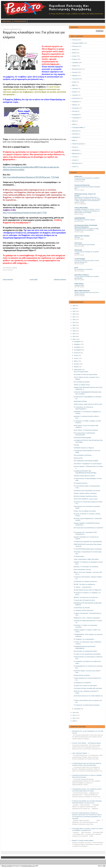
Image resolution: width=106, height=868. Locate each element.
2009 (74, 721)
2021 (74, 317)
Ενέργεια (75, 92)
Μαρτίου (77, 367)
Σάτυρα (74, 82)
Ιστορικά (75, 160)
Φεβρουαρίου (78, 370)
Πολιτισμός (75, 46)
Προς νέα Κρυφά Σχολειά (81, 372)
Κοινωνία (75, 72)
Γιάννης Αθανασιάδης (81, 208)
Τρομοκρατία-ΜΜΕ (78, 43)
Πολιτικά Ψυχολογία (78, 144)
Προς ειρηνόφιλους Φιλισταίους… (83, 455)
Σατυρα (74, 147)
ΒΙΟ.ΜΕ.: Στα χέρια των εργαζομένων (84, 584)
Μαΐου (76, 361)
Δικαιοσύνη (75, 131)
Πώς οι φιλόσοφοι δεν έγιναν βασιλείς (85, 245)
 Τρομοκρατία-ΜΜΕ (78, 128)
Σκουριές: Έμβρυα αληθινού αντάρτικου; (85, 493)
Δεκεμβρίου (78, 342)
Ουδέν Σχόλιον (79, 284)
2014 (74, 336)
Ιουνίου (76, 358)
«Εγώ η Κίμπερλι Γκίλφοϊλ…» (81, 753)
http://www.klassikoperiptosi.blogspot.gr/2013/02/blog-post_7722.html (31, 177)
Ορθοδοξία (75, 63)
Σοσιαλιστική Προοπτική (82, 185)
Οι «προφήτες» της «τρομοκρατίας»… (85, 639)
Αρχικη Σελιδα (7, 21)
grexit (76, 268)
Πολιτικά (75, 40)
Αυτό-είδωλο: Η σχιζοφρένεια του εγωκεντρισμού (88, 464)
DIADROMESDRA (80, 218)
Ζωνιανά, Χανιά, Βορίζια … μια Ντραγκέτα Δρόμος (87, 743)
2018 (74, 325)
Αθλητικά (75, 76)
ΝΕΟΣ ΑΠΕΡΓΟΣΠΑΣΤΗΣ (82, 291)
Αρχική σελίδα (33, 279)
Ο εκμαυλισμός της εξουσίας (82, 608)
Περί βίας (76, 445)
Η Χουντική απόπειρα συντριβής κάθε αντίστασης (88, 688)
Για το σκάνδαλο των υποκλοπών (83, 269)
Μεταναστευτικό (77, 69)
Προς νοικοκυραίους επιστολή (82, 569)
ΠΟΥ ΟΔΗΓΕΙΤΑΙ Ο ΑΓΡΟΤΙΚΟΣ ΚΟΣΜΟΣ (86, 461)
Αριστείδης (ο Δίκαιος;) (82, 275)
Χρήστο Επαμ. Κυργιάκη (82, 236)
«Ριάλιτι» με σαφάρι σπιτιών (82, 385)
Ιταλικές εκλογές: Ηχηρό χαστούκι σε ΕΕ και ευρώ (88, 404)
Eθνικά (74, 121)
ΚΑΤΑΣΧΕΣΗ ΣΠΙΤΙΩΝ (80, 401)
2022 (74, 314)
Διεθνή (74, 50)
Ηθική (74, 124)
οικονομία (75, 88)
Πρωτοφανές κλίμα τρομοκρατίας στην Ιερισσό (87, 491)
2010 (74, 718)
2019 (74, 322)
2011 (74, 715)
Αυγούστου (77, 353)
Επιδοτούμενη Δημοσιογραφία (82, 438)
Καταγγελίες (76, 108)
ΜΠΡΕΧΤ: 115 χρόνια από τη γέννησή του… (86, 597)
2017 (74, 328)
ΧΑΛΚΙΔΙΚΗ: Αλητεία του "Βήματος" (84, 448)
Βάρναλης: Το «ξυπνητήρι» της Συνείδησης (86, 567)
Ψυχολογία (75, 102)
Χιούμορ (75, 59)
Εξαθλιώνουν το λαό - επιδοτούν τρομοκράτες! (87, 618)
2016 (74, 331)
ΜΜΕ (74, 85)
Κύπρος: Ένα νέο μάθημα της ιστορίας (85, 511)
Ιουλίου (76, 355)
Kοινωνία (75, 111)
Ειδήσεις (75, 105)
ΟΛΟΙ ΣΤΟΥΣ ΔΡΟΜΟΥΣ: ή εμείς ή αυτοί (86, 499)
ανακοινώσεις (76, 98)
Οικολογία (75, 95)
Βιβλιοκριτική (76, 154)
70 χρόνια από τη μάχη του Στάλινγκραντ (85, 686)
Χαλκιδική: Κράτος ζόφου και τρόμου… (85, 476)
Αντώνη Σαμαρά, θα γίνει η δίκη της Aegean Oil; (87, 590)
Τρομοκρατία (76, 118)
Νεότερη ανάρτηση (8, 279)
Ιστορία (74, 56)
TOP (104, 866)
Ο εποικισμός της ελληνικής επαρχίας (85, 220)
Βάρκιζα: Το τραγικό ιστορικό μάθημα (83, 840)
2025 (74, 306)
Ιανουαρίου (77, 709)
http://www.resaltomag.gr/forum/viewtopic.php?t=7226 (25, 213)
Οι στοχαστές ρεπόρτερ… (81, 483)
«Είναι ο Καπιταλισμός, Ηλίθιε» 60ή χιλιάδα (86, 559)
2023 (74, 311)
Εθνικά (74, 53)
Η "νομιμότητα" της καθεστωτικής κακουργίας (87, 705)
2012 (74, 713)
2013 (74, 339)
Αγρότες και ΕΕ (78, 458)
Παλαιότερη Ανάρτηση (60, 279)
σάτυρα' (74, 167)
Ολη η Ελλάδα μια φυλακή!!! (82, 382)
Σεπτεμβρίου (78, 350)
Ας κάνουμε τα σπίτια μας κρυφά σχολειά (86, 374)
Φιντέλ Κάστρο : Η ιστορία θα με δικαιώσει (86, 430)
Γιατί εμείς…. (78, 237)
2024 (74, 308)
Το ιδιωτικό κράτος (79, 556)
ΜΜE (74, 140)
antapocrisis (78, 176)
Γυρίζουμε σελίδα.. (79, 285)
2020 (74, 320)
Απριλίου (77, 364)
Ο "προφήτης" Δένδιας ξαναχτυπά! (84, 610)
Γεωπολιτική (76, 79)
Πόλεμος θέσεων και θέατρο (82, 675)
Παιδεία (74, 66)
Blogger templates (7, 866)
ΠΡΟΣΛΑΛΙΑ (78, 250)
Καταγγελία (75, 115)
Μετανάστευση (76, 163)
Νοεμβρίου (77, 344)
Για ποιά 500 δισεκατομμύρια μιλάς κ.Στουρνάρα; (88, 549)
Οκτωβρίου (77, 347)
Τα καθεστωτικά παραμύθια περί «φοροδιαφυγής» (88, 542)
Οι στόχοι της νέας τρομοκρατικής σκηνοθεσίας (87, 654)
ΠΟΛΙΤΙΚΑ (75, 134)
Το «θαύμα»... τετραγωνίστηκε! (83, 587)
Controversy (78, 243)
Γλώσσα (75, 157)
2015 (74, 334)
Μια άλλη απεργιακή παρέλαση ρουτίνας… (86, 496)
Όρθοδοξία (75, 150)
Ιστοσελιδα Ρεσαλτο (20, 21)
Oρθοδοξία (75, 137)
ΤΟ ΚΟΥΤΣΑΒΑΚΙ (80, 259)
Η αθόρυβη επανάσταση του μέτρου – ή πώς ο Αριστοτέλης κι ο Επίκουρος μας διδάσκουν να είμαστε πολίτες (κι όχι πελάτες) (87, 211)
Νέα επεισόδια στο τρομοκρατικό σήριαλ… (86, 651)
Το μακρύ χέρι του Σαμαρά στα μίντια (84, 600)
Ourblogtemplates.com (28, 866)
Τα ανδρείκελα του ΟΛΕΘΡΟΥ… (83, 683)
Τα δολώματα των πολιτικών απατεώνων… (86, 581)
